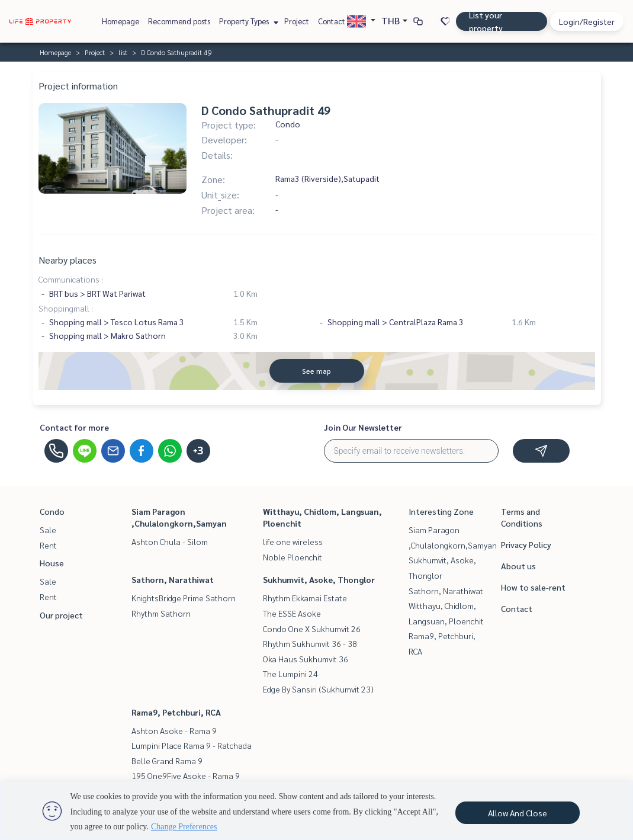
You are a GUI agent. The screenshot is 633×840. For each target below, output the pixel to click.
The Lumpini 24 (290, 674)
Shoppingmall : (66, 308)
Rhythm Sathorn (161, 613)
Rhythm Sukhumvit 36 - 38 (310, 643)
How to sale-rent (533, 587)
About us (518, 566)
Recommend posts (179, 21)
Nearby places (68, 260)
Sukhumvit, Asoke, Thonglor (319, 579)
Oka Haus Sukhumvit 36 (306, 659)
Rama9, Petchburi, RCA (176, 712)
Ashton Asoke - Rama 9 (174, 730)
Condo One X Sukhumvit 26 (312, 629)
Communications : (71, 279)
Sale (48, 530)
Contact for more (74, 427)
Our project (61, 615)
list (123, 52)
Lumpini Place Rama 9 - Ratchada (192, 745)
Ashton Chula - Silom (170, 541)
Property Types (247, 21)
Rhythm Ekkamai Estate (305, 598)
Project (297, 21)
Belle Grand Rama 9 (167, 761)
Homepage (121, 21)
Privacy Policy (526, 544)
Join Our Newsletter (363, 427)
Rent (48, 545)
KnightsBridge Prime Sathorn (184, 598)
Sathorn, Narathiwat (173, 579)
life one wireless (293, 541)
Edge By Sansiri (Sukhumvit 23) (318, 689)
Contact (332, 21)
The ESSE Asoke (292, 613)
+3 (198, 451)
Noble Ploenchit (293, 557)
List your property (486, 21)
